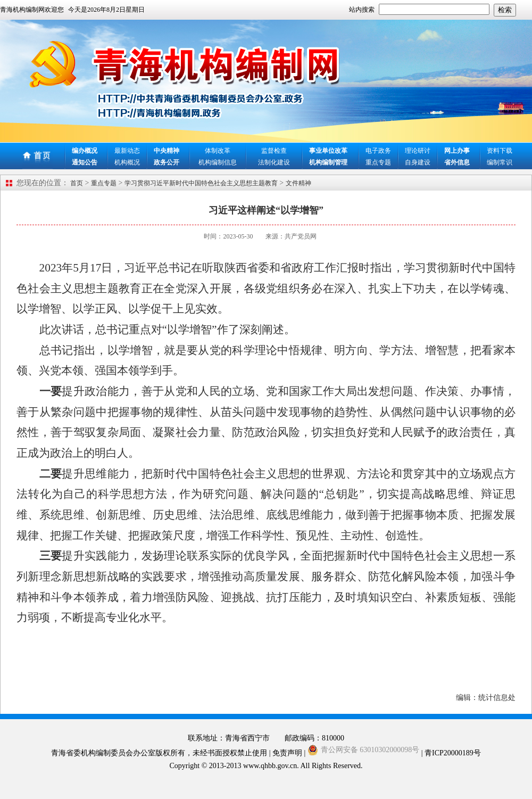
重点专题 (378, 162)
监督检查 (274, 151)
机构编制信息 (218, 162)
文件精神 (298, 183)
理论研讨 (418, 151)
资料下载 (500, 151)
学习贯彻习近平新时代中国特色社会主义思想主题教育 (201, 183)
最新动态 (127, 151)
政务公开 (167, 162)
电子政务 (378, 151)
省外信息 (457, 162)
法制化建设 (274, 162)
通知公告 (85, 162)
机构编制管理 (328, 162)
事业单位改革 (328, 151)
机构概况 (127, 162)
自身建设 (418, 162)
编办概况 (85, 151)
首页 (77, 183)
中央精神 (167, 151)
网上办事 (457, 151)
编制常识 (500, 162)
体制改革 (218, 151)
